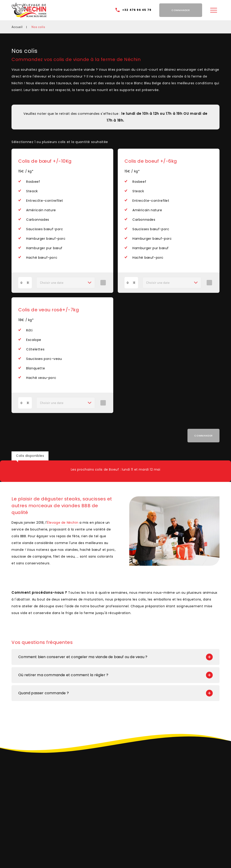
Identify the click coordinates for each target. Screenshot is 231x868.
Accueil (17, 27)
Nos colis (38, 27)
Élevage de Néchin (63, 523)
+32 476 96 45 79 (137, 10)
